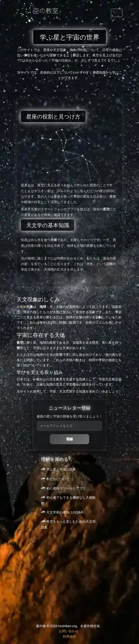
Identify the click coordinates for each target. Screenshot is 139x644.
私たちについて (58, 479)
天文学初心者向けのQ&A (65, 512)
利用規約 (69, 637)
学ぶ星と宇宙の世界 (61, 469)
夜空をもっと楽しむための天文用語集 (68, 524)
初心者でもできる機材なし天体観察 (68, 500)
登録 (69, 439)
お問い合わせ (69, 631)
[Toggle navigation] (117, 13)
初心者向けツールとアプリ (66, 488)
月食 (20, 307)
